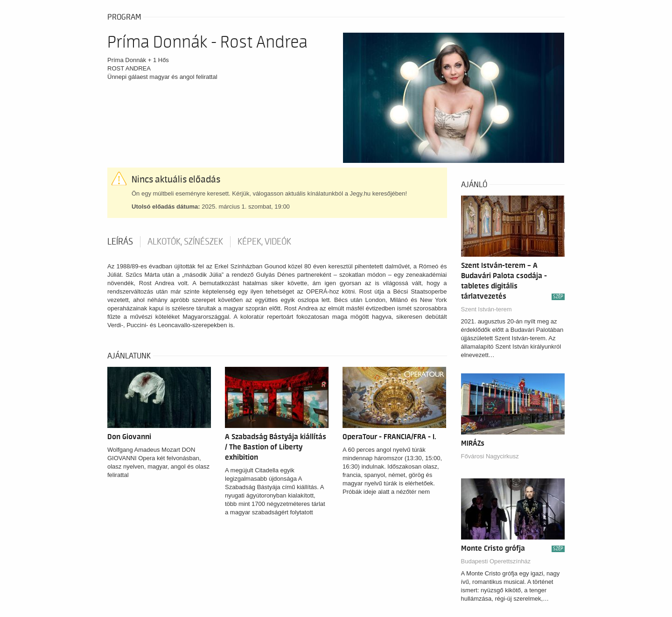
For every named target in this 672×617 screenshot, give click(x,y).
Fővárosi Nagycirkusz (490, 456)
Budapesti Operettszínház (496, 561)
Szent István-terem (486, 309)
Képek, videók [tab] (264, 242)
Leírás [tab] (120, 242)
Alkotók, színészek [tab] (185, 242)
